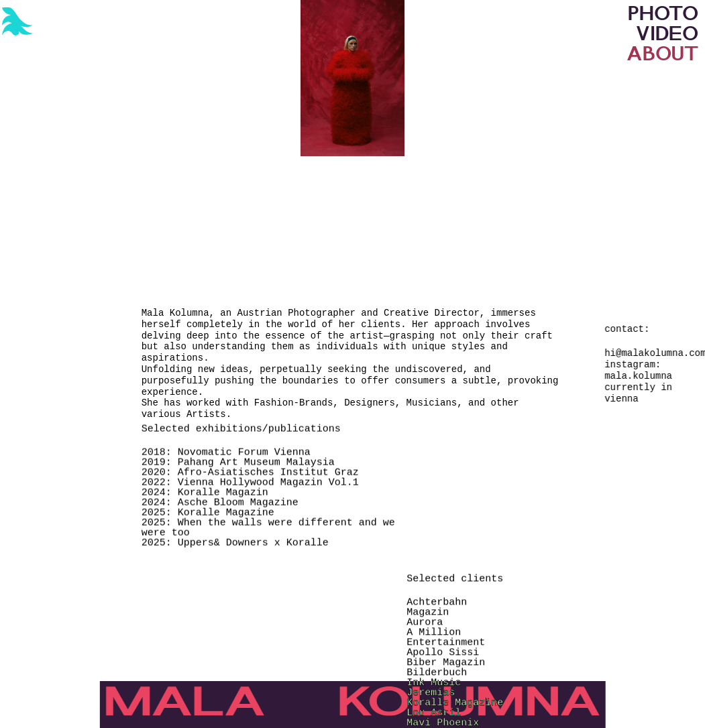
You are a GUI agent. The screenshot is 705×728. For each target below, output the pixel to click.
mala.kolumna (638, 376)
